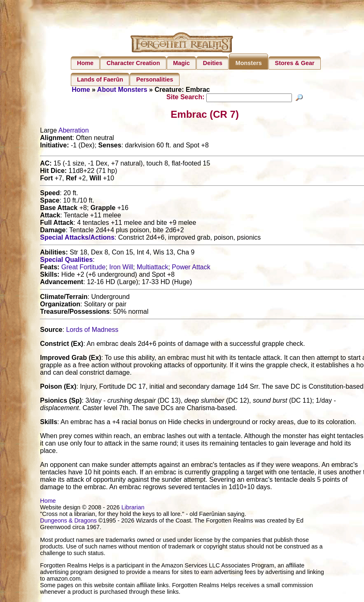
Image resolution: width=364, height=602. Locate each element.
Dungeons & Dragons (68, 522)
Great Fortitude (84, 268)
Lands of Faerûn (100, 79)
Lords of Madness (92, 331)
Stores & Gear (295, 63)
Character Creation (133, 63)
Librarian (133, 509)
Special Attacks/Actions (77, 239)
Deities (213, 63)
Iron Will (121, 268)
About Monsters (122, 90)
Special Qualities (66, 261)
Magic (181, 63)
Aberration (74, 132)
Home (85, 63)
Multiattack (152, 268)
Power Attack (191, 268)
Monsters (249, 63)
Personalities (155, 79)
